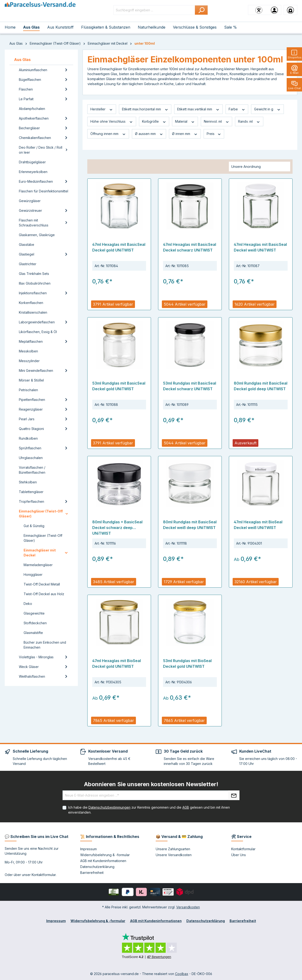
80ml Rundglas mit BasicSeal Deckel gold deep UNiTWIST (261, 386)
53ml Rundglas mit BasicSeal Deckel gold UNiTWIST (119, 386)
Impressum (88, 849)
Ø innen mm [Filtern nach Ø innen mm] (185, 134)
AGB (186, 807)
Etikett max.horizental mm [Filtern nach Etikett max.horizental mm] (145, 109)
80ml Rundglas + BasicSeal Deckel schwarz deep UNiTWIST (117, 528)
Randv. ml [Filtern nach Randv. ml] (249, 121)
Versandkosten (188, 907)
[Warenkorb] (290, 10)
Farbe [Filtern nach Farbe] (237, 109)
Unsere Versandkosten (174, 855)
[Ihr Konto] (274, 10)
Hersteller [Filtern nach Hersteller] (102, 109)
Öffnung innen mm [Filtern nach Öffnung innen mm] (108, 134)
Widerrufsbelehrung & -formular (105, 855)
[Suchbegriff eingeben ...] (154, 10)
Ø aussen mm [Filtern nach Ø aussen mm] (149, 134)
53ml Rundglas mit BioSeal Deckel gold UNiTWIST (187, 663)
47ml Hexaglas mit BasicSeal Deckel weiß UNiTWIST (260, 247)
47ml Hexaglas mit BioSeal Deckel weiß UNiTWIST (258, 525)
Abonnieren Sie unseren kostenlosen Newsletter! (151, 784)
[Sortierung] (260, 167)
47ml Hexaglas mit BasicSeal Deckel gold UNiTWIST (119, 247)
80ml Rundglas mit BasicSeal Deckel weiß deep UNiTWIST (190, 525)
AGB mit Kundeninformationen (103, 861)
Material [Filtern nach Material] (185, 121)
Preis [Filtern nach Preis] (214, 134)
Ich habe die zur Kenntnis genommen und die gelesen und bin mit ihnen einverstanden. (149, 810)
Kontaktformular (44, 875)
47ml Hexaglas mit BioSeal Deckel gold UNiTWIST (117, 663)
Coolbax (182, 974)
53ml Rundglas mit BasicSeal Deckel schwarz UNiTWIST (190, 386)
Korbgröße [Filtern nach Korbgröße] (154, 121)
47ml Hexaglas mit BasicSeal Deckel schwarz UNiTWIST (190, 247)
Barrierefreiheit (92, 873)
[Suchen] (201, 10)
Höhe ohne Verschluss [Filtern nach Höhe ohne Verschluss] (112, 121)
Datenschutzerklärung (97, 867)
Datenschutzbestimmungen (109, 807)
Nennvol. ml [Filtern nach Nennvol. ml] (217, 121)
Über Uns (239, 855)
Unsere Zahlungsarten (173, 849)
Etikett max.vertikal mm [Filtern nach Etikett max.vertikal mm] (198, 109)
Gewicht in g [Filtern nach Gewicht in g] (267, 109)
